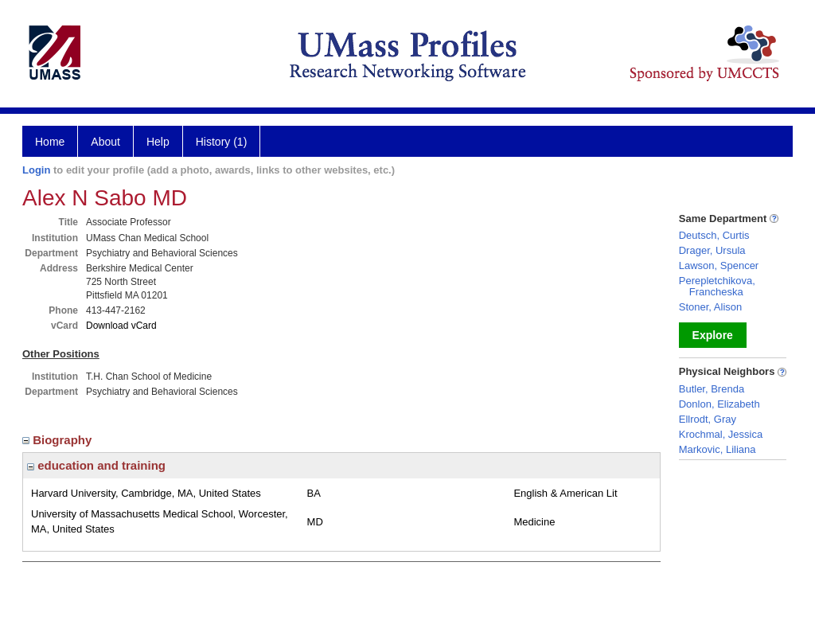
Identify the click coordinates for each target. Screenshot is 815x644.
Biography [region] (59, 440)
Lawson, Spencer (719, 265)
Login (36, 170)
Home (50, 142)
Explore (713, 335)
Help (158, 142)
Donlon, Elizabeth (719, 404)
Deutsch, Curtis (714, 235)
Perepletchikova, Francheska (717, 286)
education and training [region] (96, 465)
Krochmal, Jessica (721, 434)
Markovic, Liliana (718, 449)
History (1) (222, 142)
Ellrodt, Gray (708, 419)
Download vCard (121, 326)
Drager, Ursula (712, 250)
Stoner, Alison (711, 307)
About (105, 142)
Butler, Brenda (712, 389)
